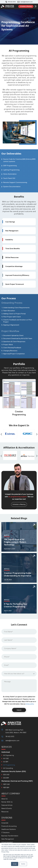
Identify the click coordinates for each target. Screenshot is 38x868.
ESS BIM (6, 778)
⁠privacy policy (30, 704)
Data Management (8, 839)
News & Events (7, 808)
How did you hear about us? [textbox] (14, 674)
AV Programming (9, 765)
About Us (4, 799)
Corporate (5, 823)
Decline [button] (23, 864)
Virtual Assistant (7, 842)
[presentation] (1, 434)
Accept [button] (15, 864)
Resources (5, 812)
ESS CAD (6, 775)
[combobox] (19, 674)
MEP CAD (6, 784)
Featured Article (7, 805)
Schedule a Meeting (19, 504)
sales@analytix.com (26, 2)
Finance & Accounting (9, 826)
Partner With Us (7, 802)
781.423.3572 (12, 2)
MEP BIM (6, 788)
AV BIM (6, 762)
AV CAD (6, 758)
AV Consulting (8, 768)
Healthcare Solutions (9, 829)
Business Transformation (10, 836)
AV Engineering (9, 755)
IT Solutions (5, 832)
